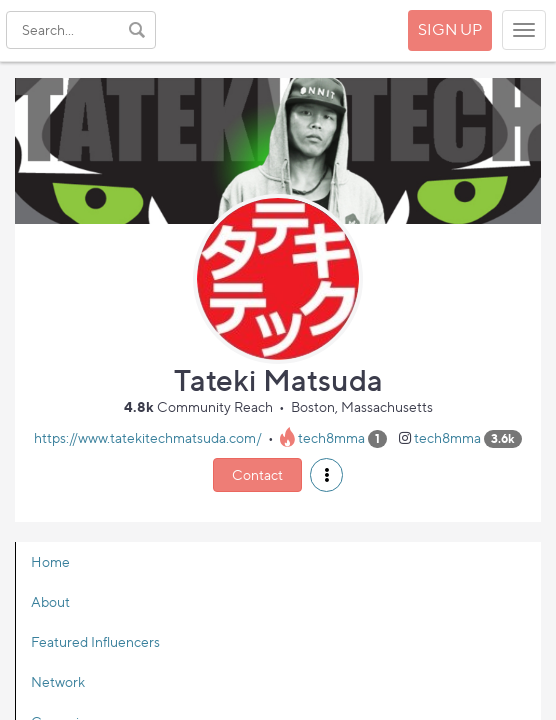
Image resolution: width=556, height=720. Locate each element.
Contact (257, 474)
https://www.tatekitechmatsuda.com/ (148, 437)
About (50, 601)
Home (50, 561)
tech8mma (331, 437)
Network (58, 681)
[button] (326, 475)
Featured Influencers (95, 641)
